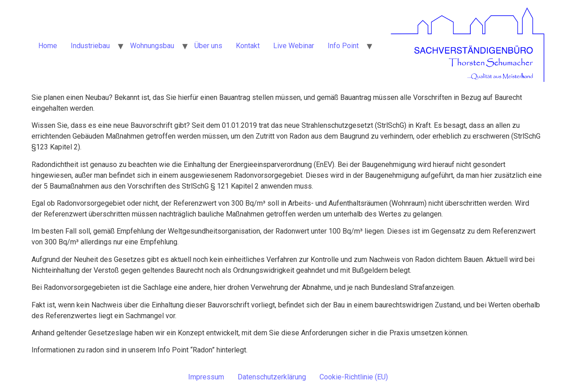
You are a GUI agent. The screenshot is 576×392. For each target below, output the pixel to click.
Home (48, 46)
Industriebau (90, 46)
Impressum (206, 377)
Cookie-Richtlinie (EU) (354, 377)
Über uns (208, 46)
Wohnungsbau (152, 46)
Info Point (343, 46)
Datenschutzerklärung (272, 377)
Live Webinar (294, 46)
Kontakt (248, 46)
